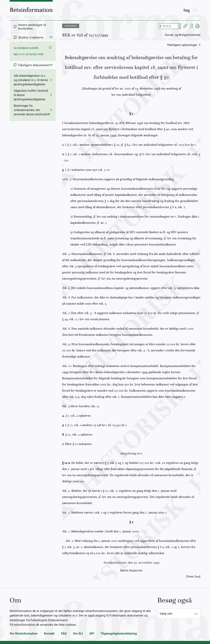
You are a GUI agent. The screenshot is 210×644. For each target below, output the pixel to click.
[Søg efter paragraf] (170, 26)
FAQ (64, 634)
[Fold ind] (51, 37)
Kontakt (49, 634)
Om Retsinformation (24, 634)
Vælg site (166, 614)
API (92, 634)
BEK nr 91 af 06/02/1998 (29, 54)
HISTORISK (71, 26)
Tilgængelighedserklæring (119, 634)
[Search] (179, 26)
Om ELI (78, 634)
